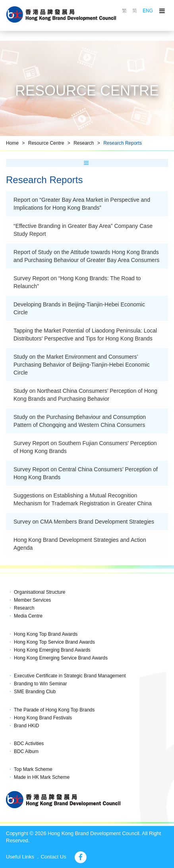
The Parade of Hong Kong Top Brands (54, 710)
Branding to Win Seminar (40, 684)
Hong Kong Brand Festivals (43, 718)
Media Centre (28, 616)
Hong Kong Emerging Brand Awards (52, 650)
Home (12, 143)
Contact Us (53, 857)
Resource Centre (46, 143)
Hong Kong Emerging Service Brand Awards (61, 658)
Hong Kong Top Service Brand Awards (54, 642)
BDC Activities (29, 744)
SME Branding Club (35, 692)
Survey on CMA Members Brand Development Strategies (84, 522)
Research (84, 143)
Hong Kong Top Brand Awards (46, 634)
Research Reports (123, 143)
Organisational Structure (40, 592)
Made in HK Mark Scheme (42, 777)
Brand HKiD (26, 726)
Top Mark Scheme (33, 769)
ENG (148, 11)
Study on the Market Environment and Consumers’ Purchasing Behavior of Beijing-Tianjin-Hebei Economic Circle (82, 365)
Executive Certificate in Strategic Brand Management (70, 676)
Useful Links (20, 857)
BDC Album (26, 751)
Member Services (32, 600)
